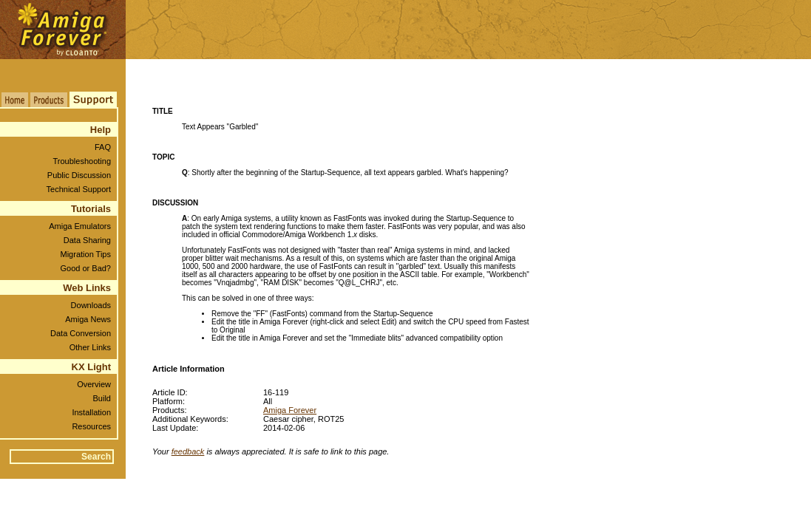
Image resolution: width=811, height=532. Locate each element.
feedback (188, 451)
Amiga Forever (290, 410)
